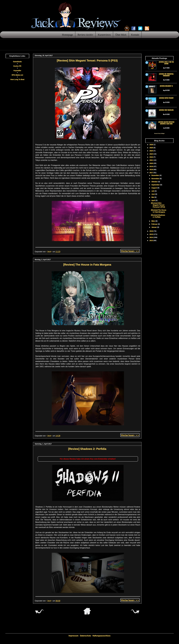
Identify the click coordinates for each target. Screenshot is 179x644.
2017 (151, 173)
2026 (151, 145)
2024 (151, 151)
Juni (153, 194)
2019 (151, 166)
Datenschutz (85, 636)
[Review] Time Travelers (166, 110)
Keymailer (17, 71)
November (156, 179)
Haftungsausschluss (101, 636)
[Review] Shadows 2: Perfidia (87, 449)
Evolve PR (17, 66)
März (153, 221)
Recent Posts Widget (159, 133)
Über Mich (121, 35)
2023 (151, 154)
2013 (151, 240)
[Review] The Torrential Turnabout (166, 75)
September (156, 185)
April (153, 200)
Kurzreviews (104, 35)
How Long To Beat (17, 79)
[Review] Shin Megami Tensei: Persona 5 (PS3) (87, 60)
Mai (153, 197)
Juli (153, 191)
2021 (151, 160)
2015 (151, 234)
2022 (151, 157)
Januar (154, 227)
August (154, 188)
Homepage (67, 35)
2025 (151, 148)
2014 (151, 237)
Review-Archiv (85, 35)
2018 (151, 169)
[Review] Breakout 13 (166, 86)
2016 (151, 231)
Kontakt (135, 35)
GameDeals (17, 62)
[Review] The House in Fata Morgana (87, 265)
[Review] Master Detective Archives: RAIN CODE (166, 123)
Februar (155, 224)
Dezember (155, 175)
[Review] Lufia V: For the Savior (166, 63)
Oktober (155, 182)
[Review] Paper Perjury (166, 98)
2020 (151, 163)
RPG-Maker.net (17, 75)
